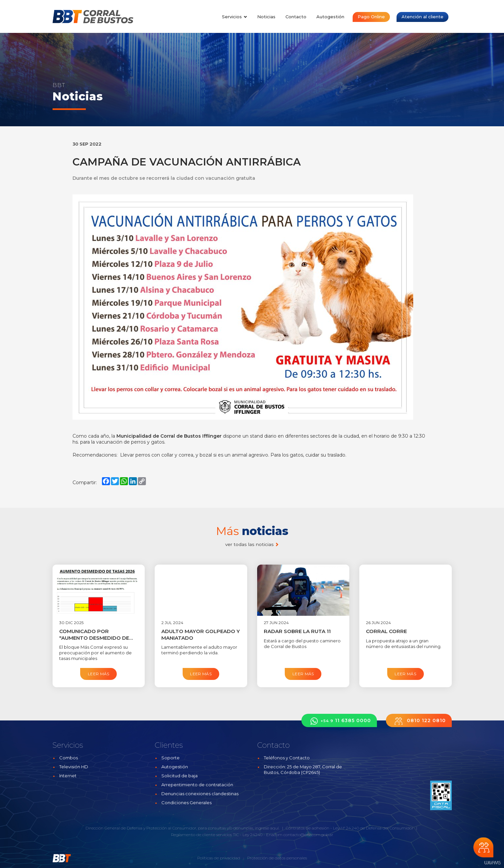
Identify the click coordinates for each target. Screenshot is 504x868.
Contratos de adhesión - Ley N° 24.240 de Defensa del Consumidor (350, 828)
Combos (69, 758)
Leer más (99, 674)
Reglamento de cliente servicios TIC (205, 835)
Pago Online (371, 17)
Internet (68, 776)
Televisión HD (74, 767)
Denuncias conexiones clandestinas (200, 794)
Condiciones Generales (186, 803)
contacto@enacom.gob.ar (308, 835)
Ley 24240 (252, 835)
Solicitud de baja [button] (179, 776)
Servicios (235, 17)
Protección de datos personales (277, 858)
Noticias (266, 17)
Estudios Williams (492, 863)
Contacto (296, 17)
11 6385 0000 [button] (339, 721)
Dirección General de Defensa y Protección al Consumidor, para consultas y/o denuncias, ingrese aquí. (182, 828)
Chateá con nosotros (483, 847)
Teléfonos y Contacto (287, 758)
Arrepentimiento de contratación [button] (197, 785)
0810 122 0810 (419, 721)
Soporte (170, 758)
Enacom (274, 835)
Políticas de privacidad (219, 858)
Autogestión (330, 17)
